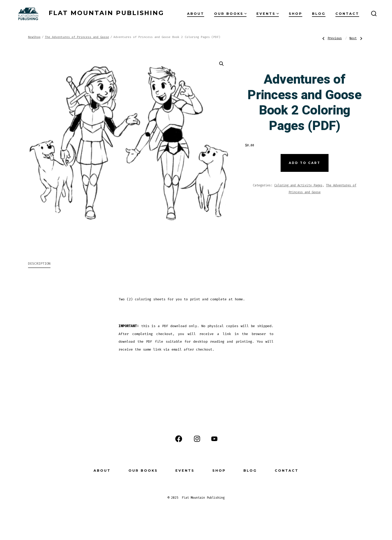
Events (268, 14)
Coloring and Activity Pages (298, 185)
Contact (347, 14)
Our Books (230, 14)
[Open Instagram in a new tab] (197, 439)
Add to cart (305, 163)
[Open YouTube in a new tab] (214, 439)
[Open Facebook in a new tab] (179, 439)
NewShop (34, 37)
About (196, 14)
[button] (221, 64)
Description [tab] (39, 263)
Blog (319, 14)
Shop (296, 14)
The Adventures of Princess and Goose (77, 37)
